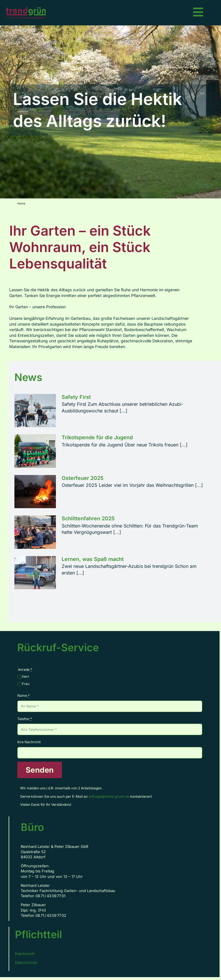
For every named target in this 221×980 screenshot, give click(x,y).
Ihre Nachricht (29, 742)
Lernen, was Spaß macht (93, 559)
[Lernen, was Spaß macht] (35, 573)
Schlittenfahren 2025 (88, 518)
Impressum (25, 953)
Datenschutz (26, 962)
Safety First (76, 397)
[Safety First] (35, 411)
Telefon (25, 719)
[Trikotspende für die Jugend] (35, 451)
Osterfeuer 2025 (83, 478)
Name (23, 695)
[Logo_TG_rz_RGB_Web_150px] (26, 9)
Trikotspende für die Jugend (97, 437)
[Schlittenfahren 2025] (35, 532)
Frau (26, 684)
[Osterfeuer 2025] (35, 492)
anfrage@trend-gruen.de (109, 796)
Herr (26, 676)
